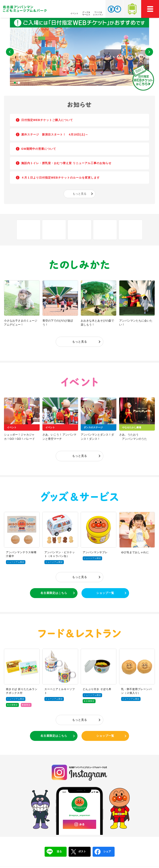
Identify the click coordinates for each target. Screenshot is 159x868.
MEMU (150, 9)
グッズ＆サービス (79, 496)
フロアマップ (54, 230)
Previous (10, 52)
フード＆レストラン (79, 633)
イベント (79, 382)
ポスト (78, 852)
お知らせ (79, 105)
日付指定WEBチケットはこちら (143, 78)
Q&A (80, 230)
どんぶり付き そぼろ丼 (97, 689)
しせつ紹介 (28, 230)
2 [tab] (19, 83)
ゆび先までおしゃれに (135, 552)
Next (149, 52)
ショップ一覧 (105, 593)
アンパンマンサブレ (95, 552)
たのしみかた (79, 265)
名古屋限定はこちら (54, 593)
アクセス (132, 9)
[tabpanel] (79, 52)
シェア (103, 852)
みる (79, 824)
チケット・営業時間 (114, 9)
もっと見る (79, 194)
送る (54, 852)
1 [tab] (15, 83)
